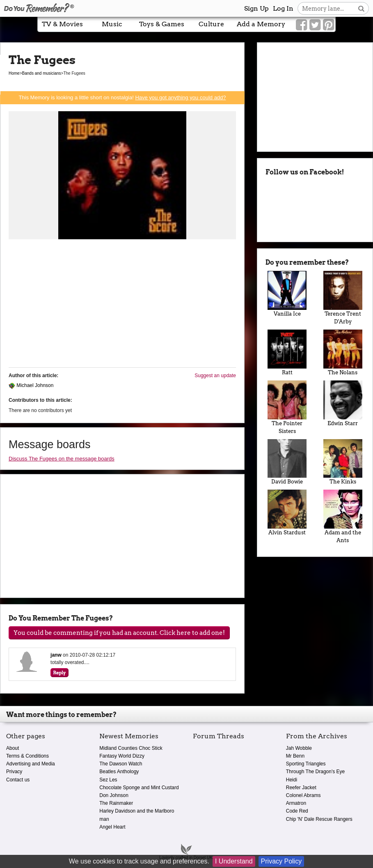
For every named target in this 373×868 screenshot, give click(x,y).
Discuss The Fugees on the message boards (62, 459)
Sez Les (108, 780)
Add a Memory (261, 24)
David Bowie (287, 462)
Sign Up (256, 8)
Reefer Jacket (301, 788)
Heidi (292, 780)
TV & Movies (62, 24)
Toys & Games (162, 24)
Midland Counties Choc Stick (131, 748)
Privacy (14, 772)
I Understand (234, 861)
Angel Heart (112, 827)
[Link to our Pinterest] (328, 25)
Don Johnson (114, 795)
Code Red (297, 811)
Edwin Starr (343, 403)
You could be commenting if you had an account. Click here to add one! (119, 633)
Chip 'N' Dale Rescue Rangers (319, 819)
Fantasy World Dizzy (122, 756)
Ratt (287, 353)
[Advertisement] (122, 304)
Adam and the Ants (343, 516)
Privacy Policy (281, 861)
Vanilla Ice (287, 294)
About (13, 748)
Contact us (18, 780)
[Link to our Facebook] (301, 25)
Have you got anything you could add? (180, 97)
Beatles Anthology (119, 772)
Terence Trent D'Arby (343, 298)
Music (112, 24)
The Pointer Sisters (287, 407)
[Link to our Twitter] (315, 25)
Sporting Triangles (306, 764)
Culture (211, 24)
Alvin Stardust (287, 513)
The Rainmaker (116, 803)
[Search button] (361, 8)
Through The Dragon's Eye (315, 772)
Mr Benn (295, 756)
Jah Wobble (299, 748)
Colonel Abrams (303, 795)
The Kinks (343, 462)
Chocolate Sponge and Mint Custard (139, 788)
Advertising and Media (31, 764)
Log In (283, 8)
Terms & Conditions (27, 756)
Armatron (296, 803)
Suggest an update (215, 376)
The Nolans (343, 353)
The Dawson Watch (121, 764)
